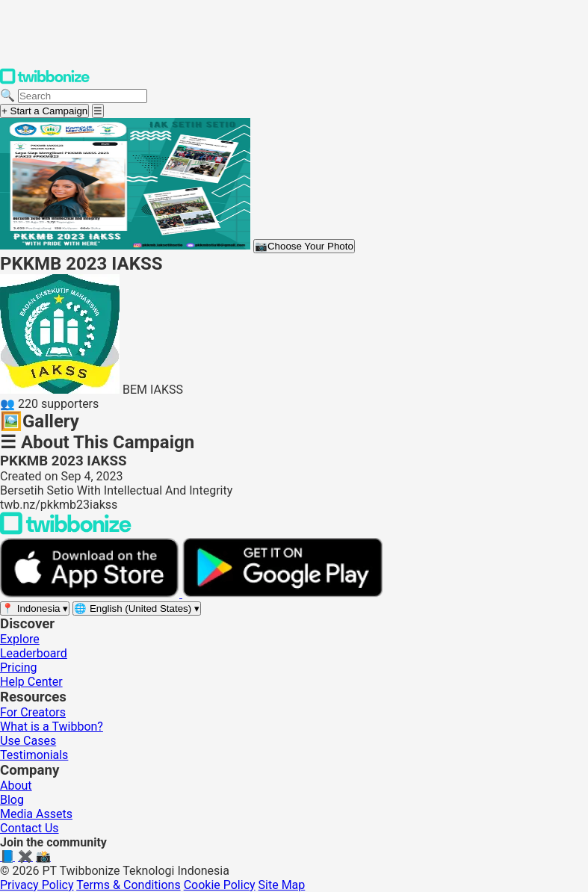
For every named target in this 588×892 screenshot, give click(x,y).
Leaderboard (34, 653)
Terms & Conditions (129, 885)
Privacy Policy (37, 885)
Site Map (282, 885)
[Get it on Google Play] (282, 594)
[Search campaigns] (83, 96)
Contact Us (30, 828)
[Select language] (137, 608)
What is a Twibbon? (52, 727)
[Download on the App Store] (91, 594)
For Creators (33, 712)
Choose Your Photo (304, 246)
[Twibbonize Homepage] (45, 81)
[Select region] (35, 608)
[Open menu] (98, 111)
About (16, 786)
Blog (12, 800)
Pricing (19, 668)
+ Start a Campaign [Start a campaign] (44, 111)
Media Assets (36, 814)
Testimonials (34, 755)
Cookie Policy (220, 885)
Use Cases (28, 741)
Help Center (31, 682)
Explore (20, 639)
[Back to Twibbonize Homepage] (66, 531)
